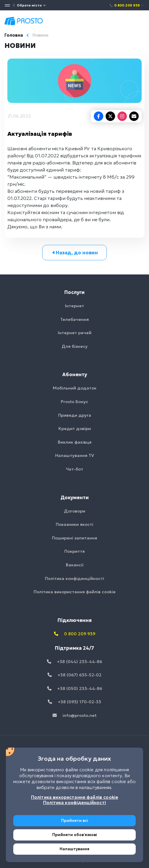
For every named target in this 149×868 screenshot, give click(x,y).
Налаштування (74, 849)
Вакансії (75, 565)
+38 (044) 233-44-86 (74, 662)
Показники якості (74, 524)
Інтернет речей (75, 333)
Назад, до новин (74, 253)
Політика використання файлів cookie (75, 592)
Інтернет (74, 306)
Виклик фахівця (75, 442)
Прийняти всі (74, 821)
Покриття (74, 551)
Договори (75, 511)
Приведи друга (75, 415)
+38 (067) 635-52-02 (74, 675)
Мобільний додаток (75, 388)
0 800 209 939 (127, 5)
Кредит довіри (75, 429)
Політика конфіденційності (74, 578)
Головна (14, 35)
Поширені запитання (74, 538)
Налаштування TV (75, 455)
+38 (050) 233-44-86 (75, 688)
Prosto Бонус (74, 402)
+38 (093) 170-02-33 (74, 702)
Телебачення (74, 319)
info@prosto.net (74, 715)
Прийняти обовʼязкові (75, 835)
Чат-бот (74, 469)
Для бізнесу (75, 346)
